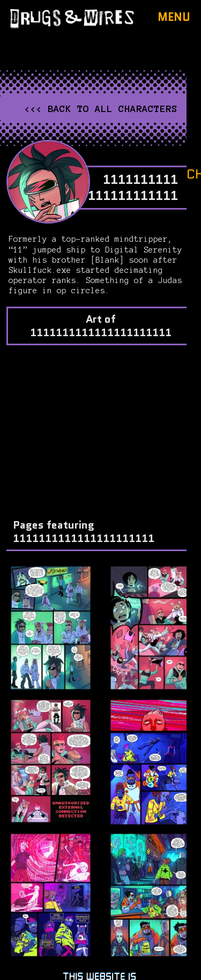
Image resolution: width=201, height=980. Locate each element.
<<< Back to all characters (101, 109)
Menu (174, 17)
